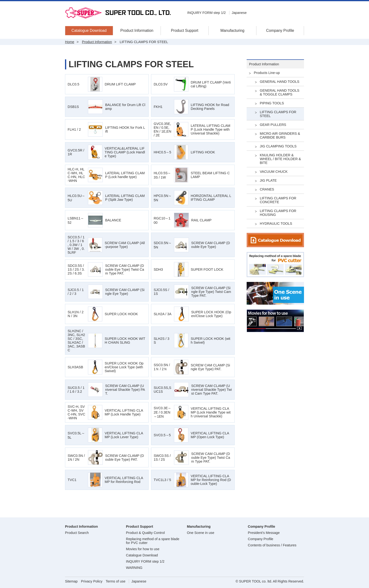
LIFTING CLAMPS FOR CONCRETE (278, 200)
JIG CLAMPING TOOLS (278, 146)
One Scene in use (201, 533)
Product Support (184, 31)
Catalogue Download (89, 31)
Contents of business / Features (272, 545)
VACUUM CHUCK (274, 172)
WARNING (134, 568)
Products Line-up (267, 73)
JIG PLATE (268, 180)
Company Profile (280, 31)
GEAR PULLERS (273, 125)
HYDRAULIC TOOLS (276, 224)
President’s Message (264, 533)
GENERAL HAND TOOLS (279, 82)
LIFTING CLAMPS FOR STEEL (278, 114)
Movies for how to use (143, 549)
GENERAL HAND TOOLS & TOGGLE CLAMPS (279, 92)
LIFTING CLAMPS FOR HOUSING (278, 213)
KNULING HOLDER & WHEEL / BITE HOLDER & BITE (280, 159)
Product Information (137, 31)
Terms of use (115, 581)
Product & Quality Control (145, 533)
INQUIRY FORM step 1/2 (207, 13)
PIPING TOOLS (272, 103)
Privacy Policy (92, 581)
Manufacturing (232, 31)
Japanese (239, 13)
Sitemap (71, 581)
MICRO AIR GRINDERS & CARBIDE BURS (280, 135)
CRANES (267, 189)
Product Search (77, 533)
